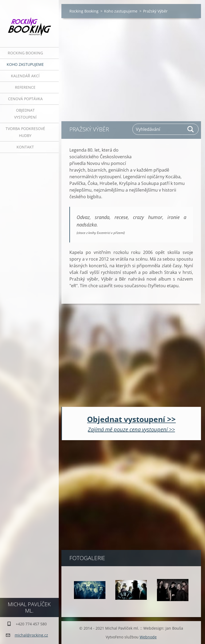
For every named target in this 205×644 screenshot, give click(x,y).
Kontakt (25, 147)
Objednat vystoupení (25, 114)
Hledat (191, 129)
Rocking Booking (25, 53)
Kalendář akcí (25, 76)
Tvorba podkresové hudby (25, 132)
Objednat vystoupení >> (131, 419)
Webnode (148, 637)
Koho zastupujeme (25, 64)
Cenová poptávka (25, 99)
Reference (25, 87)
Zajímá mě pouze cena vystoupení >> (131, 429)
